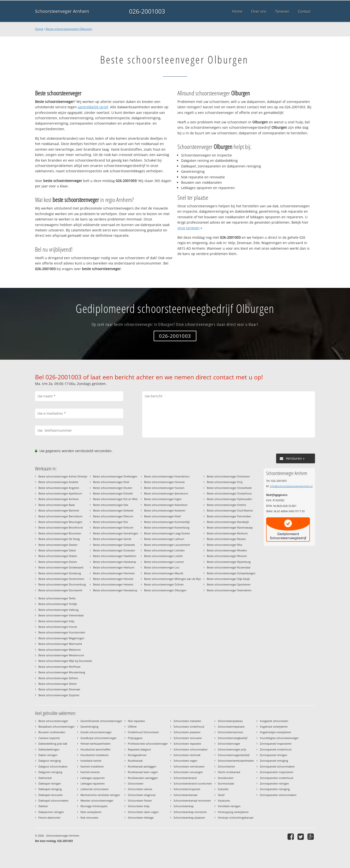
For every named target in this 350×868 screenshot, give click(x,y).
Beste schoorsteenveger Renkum (227, 533)
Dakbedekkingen (49, 749)
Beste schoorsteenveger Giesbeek (114, 545)
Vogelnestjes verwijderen (276, 732)
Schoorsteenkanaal (185, 795)
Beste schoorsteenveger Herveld (113, 579)
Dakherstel (45, 778)
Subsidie (223, 789)
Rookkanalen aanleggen (143, 778)
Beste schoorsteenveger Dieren (58, 562)
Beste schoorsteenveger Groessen (114, 550)
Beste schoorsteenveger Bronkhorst (61, 527)
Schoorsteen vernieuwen (189, 766)
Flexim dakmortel (49, 818)
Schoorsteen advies (140, 789)
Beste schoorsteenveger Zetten (58, 684)
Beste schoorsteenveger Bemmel (59, 510)
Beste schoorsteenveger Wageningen (61, 638)
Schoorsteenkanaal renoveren (192, 800)
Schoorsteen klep (139, 806)
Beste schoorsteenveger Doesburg (60, 573)
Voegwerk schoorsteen (274, 721)
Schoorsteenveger (229, 744)
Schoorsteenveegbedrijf (233, 738)
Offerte (132, 726)
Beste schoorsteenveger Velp (56, 621)
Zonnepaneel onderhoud (276, 749)
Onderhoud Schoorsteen (143, 732)
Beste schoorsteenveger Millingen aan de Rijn (173, 579)
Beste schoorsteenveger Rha (224, 545)
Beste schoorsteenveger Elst (110, 522)
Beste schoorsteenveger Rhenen (227, 556)
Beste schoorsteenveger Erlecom (113, 527)
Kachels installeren (92, 766)
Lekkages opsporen (93, 778)
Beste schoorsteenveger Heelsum (114, 567)
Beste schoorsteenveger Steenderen (229, 590)
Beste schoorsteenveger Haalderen (115, 556)
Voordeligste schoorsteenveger (279, 738)
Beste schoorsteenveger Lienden (164, 550)
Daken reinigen (48, 755)
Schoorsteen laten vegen (143, 812)
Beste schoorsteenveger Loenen (164, 562)
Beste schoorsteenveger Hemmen (114, 573)
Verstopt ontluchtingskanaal (236, 818)
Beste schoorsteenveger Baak (57, 505)
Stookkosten (226, 778)
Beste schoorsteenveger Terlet (57, 598)
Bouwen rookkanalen (52, 732)
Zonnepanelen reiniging (275, 789)
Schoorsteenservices (230, 732)
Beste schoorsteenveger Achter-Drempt (63, 476)
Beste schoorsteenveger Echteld (113, 493)
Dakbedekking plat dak (53, 744)
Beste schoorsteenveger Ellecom (113, 516)
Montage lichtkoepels (94, 806)
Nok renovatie (89, 818)
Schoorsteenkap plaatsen (189, 818)
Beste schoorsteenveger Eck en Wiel (115, 499)
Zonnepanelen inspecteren (277, 772)
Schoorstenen (226, 766)
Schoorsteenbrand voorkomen (193, 783)
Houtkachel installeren (95, 755)
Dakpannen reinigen (51, 812)
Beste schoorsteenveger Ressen (226, 539)
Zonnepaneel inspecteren (276, 744)
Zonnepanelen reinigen (274, 783)
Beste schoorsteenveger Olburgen (69, 29)
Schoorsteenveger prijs (232, 749)
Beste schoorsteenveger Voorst (58, 627)
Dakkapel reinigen (50, 783)
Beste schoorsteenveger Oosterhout (229, 493)
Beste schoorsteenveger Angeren (59, 488)
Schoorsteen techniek (187, 755)
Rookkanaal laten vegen (143, 772)
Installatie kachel (91, 761)
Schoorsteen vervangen (188, 772)
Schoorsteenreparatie (231, 726)
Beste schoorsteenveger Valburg (58, 610)
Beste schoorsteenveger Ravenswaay (230, 527)
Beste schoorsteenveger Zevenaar (59, 689)
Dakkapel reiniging (50, 789)
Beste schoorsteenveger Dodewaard (61, 567)
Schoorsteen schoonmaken (191, 749)
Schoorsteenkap (184, 806)
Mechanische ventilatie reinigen (100, 795)
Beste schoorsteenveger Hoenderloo (167, 476)
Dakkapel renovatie (51, 795)
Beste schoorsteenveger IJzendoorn (166, 493)
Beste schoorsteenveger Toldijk (58, 604)
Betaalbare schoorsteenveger (57, 726)
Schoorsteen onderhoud (189, 726)
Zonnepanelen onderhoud (276, 778)
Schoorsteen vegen (185, 761)
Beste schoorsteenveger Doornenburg (62, 584)
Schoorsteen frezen (140, 800)
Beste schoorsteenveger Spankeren (229, 584)
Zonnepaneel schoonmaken (277, 766)
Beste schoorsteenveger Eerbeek (113, 510)
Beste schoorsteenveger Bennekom (60, 516)
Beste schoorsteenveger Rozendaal (229, 567)
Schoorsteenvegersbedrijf (234, 755)
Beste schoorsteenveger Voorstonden (62, 632)
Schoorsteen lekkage (141, 818)
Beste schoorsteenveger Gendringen (116, 533)
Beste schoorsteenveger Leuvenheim (167, 545)
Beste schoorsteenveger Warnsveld (60, 644)
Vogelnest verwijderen (274, 726)
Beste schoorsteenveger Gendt (112, 539)
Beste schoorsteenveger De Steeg (59, 539)
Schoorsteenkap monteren (190, 812)
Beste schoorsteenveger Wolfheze (59, 667)
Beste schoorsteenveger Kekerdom (166, 505)
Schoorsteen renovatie (188, 738)
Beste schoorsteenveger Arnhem (59, 499)
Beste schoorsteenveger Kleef (162, 516)
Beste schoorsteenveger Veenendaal (61, 615)
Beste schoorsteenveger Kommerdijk (167, 522)
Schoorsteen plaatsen (187, 732)
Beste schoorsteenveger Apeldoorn (60, 493)
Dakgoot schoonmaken (53, 766)
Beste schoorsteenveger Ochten (164, 584)
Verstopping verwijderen (233, 812)
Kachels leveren (90, 772)
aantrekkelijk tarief (93, 107)
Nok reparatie (136, 721)
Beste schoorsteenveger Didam (58, 556)
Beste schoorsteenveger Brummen (60, 533)
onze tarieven (188, 228)
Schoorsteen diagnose (142, 795)
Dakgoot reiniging (50, 761)
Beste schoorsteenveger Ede (111, 505)
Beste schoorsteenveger (53, 721)
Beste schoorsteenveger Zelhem (58, 678)
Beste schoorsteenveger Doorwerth (60, 590)
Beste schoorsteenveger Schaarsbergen (231, 573)
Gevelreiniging (89, 726)
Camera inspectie (49, 738)
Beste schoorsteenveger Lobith (163, 556)
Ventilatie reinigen (229, 806)
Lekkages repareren (93, 783)
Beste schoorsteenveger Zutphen (59, 695)
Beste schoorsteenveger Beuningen (60, 522)
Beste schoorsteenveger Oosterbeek (229, 488)
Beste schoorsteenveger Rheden (227, 550)
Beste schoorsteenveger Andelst (58, 482)
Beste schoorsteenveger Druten (113, 488)
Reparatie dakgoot (139, 749)
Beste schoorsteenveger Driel (111, 482)
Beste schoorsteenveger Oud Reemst (230, 510)
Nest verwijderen (91, 812)
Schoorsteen (136, 783)
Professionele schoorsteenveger (148, 744)
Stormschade (226, 783)
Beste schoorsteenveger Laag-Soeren (167, 533)
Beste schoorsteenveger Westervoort (61, 655)
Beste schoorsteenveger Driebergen (115, 476)
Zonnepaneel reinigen (274, 755)
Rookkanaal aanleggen (142, 766)
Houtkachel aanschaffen (96, 749)
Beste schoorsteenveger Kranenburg (167, 527)
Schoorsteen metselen (187, 721)
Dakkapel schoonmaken (53, 800)
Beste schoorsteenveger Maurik (164, 573)
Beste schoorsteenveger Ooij (225, 482)
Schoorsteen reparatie (187, 744)
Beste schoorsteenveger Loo (162, 567)
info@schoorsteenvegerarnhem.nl (291, 486)
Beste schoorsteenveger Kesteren (165, 510)
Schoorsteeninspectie (187, 789)
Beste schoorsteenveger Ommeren (228, 476)
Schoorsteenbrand (185, 778)
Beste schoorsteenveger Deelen (58, 545)
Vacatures (224, 800)
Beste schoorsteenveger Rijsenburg (229, 562)
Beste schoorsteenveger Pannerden (229, 516)
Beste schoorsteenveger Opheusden (229, 499)
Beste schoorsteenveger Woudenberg (62, 672)
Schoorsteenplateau (230, 721)
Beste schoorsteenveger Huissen (164, 488)
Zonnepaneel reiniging (274, 761)
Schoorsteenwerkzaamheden (236, 761)
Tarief (221, 795)
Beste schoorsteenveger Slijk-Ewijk (228, 579)
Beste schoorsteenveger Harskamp (115, 562)
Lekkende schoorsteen (95, 789)
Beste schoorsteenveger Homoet (164, 482)
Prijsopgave (135, 738)
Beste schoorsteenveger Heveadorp (115, 590)
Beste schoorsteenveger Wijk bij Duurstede (65, 661)
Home (39, 29)
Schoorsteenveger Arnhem (62, 11)
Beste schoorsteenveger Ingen (163, 499)
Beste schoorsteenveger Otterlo (227, 505)
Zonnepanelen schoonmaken (278, 795)
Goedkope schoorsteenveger (98, 738)
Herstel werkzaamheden (96, 744)
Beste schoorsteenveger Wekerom (60, 650)
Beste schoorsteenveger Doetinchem (61, 579)
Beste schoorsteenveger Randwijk (228, 522)
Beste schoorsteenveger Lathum (164, 539)
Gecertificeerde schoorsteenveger (101, 721)
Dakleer (43, 806)
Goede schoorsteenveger (96, 732)
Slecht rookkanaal (229, 772)
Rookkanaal (135, 761)
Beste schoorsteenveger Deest (57, 550)
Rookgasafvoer (137, 755)
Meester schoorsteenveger (97, 800)
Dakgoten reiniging (50, 772)
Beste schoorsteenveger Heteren (113, 584)
